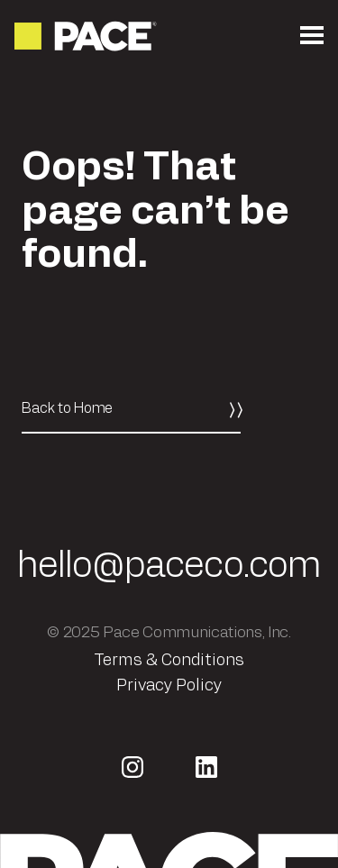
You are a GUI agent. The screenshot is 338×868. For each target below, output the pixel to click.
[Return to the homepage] (87, 36)
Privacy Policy (169, 686)
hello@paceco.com (169, 566)
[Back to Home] (131, 409)
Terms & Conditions (169, 661)
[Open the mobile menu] (312, 36)
